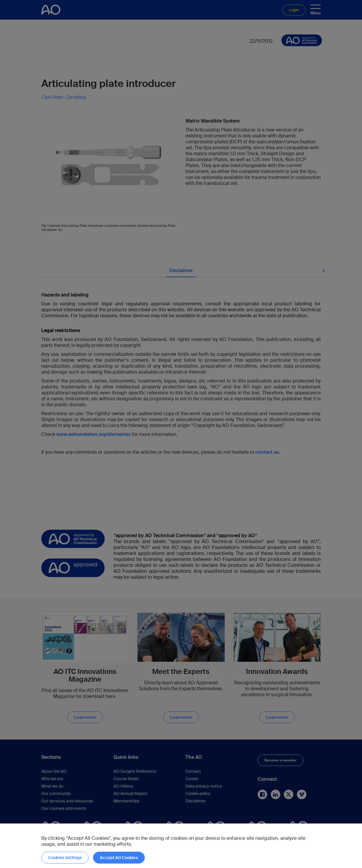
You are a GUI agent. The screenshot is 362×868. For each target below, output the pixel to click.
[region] (181, 846)
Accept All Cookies (119, 858)
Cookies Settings (65, 858)
